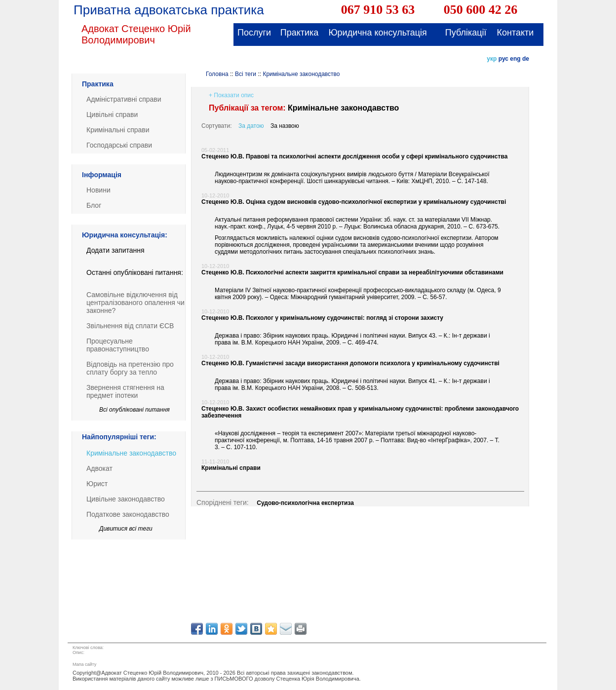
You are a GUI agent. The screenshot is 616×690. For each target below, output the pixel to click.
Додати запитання (115, 250)
